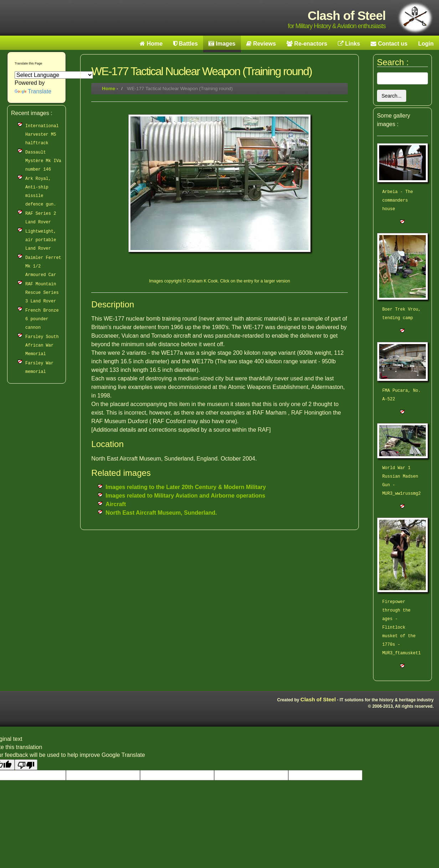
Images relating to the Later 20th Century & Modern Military (186, 487)
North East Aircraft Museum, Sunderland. (161, 513)
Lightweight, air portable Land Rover (41, 240)
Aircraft (116, 504)
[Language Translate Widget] (54, 75)
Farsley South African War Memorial (42, 345)
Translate (33, 91)
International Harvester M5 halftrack (42, 135)
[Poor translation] (26, 765)
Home (109, 89)
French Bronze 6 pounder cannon (42, 319)
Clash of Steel (318, 699)
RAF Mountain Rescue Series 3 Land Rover (42, 293)
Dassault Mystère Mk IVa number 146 (43, 161)
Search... (392, 96)
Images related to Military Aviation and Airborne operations (185, 496)
